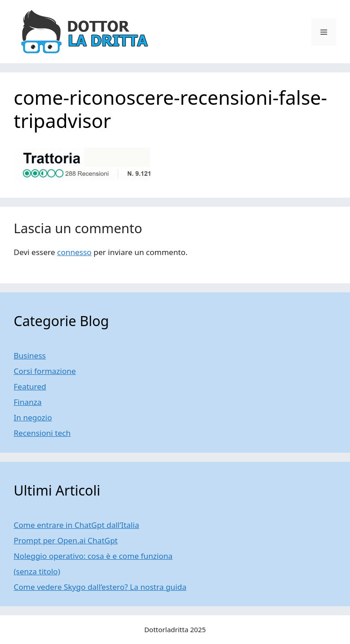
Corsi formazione (45, 371)
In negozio (33, 417)
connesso (74, 252)
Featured (30, 386)
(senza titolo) (37, 571)
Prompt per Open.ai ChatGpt (66, 540)
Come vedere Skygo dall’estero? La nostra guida (100, 587)
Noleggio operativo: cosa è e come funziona (93, 556)
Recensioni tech (42, 433)
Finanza (28, 402)
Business (30, 355)
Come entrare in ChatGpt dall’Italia (76, 525)
